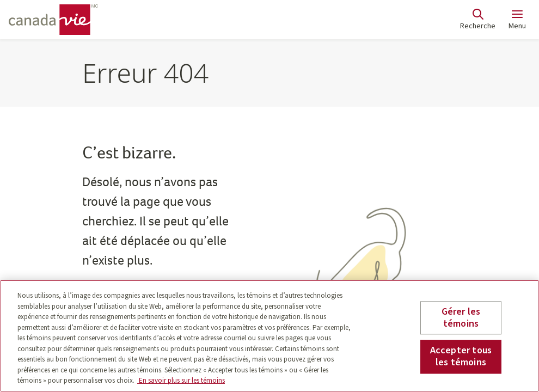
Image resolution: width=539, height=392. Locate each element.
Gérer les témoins (461, 318)
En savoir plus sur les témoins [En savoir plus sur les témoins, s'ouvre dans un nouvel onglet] (181, 381)
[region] (269, 336)
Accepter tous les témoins (461, 357)
